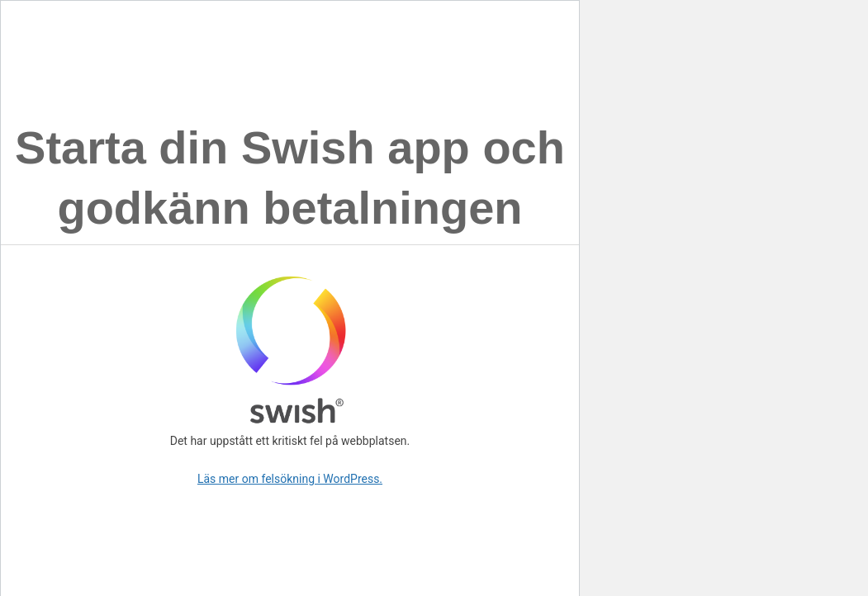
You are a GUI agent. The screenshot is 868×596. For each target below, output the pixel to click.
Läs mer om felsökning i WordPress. (290, 479)
